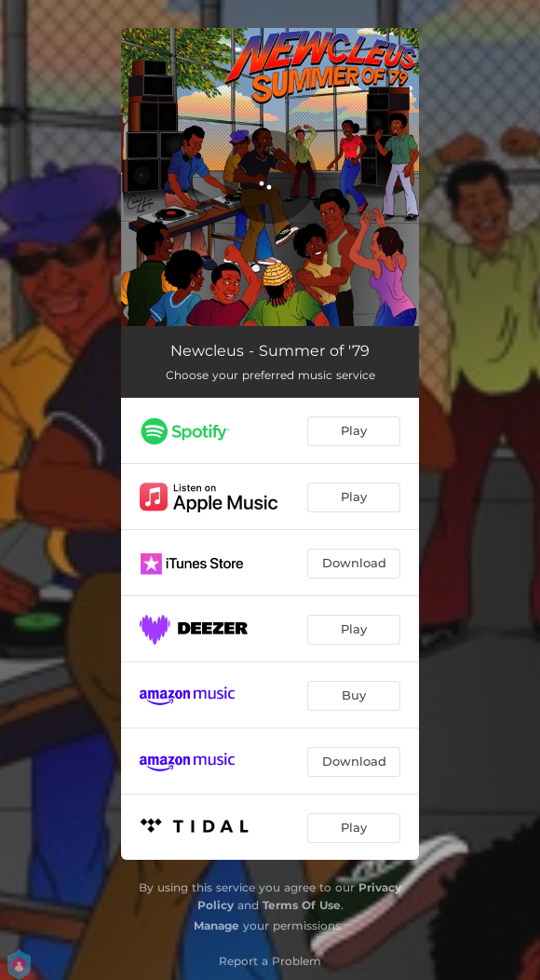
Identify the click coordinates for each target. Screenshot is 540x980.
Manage (216, 926)
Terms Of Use (302, 905)
